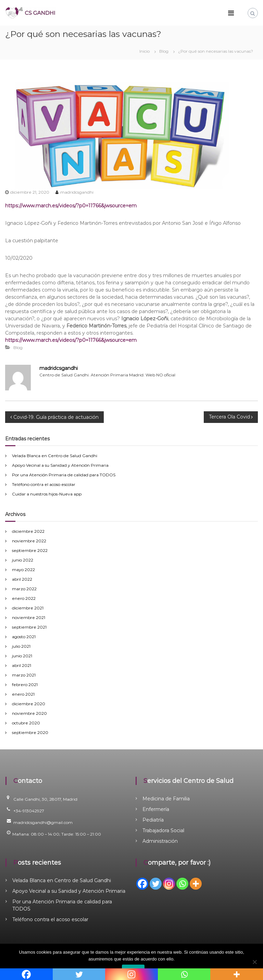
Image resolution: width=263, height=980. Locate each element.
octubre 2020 (26, 723)
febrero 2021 (25, 685)
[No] (254, 962)
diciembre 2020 (29, 704)
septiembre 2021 (29, 627)
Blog (164, 51)
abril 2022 (22, 579)
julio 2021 (21, 646)
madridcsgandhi (77, 192)
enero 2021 (23, 694)
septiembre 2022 (30, 550)
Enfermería (156, 809)
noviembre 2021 (29, 617)
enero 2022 (24, 598)
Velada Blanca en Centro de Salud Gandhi (55, 456)
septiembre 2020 (30, 732)
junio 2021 (22, 656)
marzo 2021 (24, 675)
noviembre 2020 (29, 713)
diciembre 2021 (28, 608)
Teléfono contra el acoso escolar (44, 484)
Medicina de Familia (166, 799)
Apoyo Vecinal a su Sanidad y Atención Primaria (60, 465)
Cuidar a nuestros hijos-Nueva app (47, 494)
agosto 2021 (24, 637)
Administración (160, 841)
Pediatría (153, 820)
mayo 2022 (23, 570)
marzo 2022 (24, 589)
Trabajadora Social (163, 830)
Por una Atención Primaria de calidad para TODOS (64, 475)
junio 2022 (23, 560)
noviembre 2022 (29, 541)
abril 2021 (22, 665)
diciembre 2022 (28, 531)
